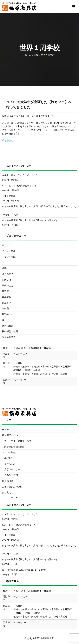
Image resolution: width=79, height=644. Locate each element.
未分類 (5, 308)
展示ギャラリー (12, 469)
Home (5, 430)
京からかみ (10, 464)
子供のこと (8, 286)
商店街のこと (9, 274)
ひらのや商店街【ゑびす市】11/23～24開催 (24, 570)
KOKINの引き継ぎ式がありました (19, 186)
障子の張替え (9, 337)
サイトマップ (11, 498)
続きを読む (8, 140)
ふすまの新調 (9, 196)
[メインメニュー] (74, 6)
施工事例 (7, 303)
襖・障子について (11, 435)
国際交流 (7, 280)
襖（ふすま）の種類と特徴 (18, 441)
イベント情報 (9, 251)
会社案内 (7, 492)
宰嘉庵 (5, 291)
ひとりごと (8, 245)
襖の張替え (8, 326)
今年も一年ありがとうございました (20, 175)
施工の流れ (8, 481)
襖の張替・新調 (10, 331)
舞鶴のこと (8, 314)
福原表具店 (48, 638)
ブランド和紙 (9, 257)
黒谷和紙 (9, 458)
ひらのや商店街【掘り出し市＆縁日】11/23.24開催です (30, 220)
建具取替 (7, 297)
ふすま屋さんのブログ (13, 487)
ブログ (5, 263)
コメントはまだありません (41, 116)
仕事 (4, 268)
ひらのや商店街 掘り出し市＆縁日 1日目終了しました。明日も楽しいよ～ (39, 208)
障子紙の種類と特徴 (14, 447)
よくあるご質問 (10, 475)
